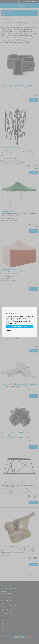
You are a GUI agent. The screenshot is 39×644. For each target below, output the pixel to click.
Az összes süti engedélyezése (19, 326)
